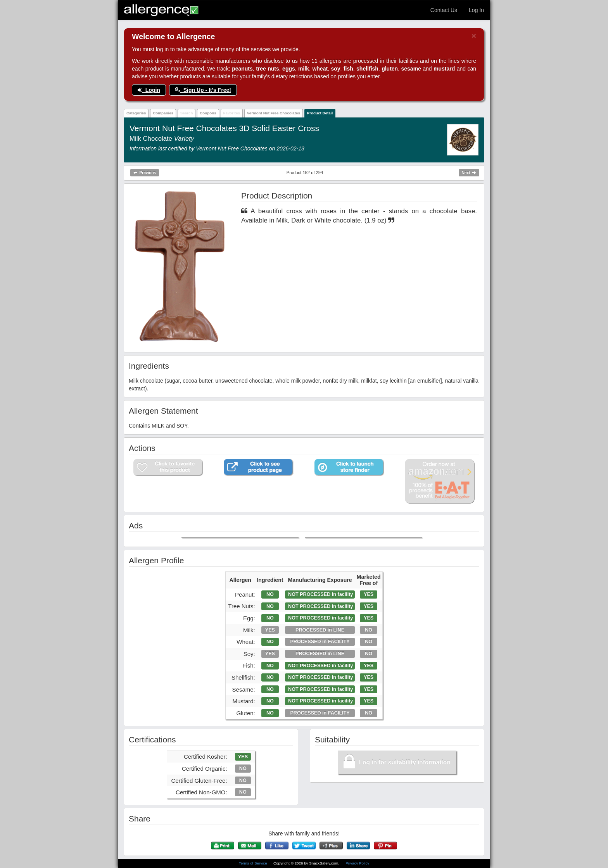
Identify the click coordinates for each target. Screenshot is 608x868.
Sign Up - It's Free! (203, 90)
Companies (163, 113)
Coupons (208, 113)
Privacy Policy (357, 863)
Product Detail (320, 113)
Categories (136, 113)
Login (149, 90)
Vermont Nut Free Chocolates (274, 113)
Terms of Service (254, 863)
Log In (476, 10)
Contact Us (444, 10)
